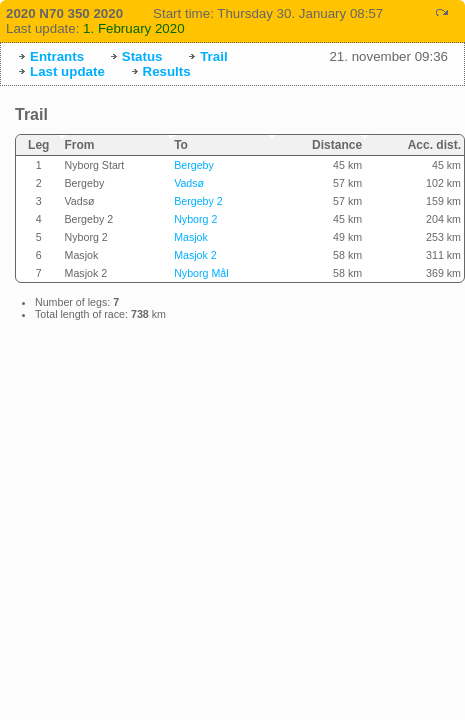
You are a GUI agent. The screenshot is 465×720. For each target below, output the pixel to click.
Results (167, 71)
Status (142, 56)
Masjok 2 (195, 255)
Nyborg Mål (201, 273)
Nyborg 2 (195, 219)
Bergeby (194, 165)
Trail (213, 56)
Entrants (57, 56)
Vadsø (189, 183)
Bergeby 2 (198, 201)
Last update (67, 71)
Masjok (191, 237)
